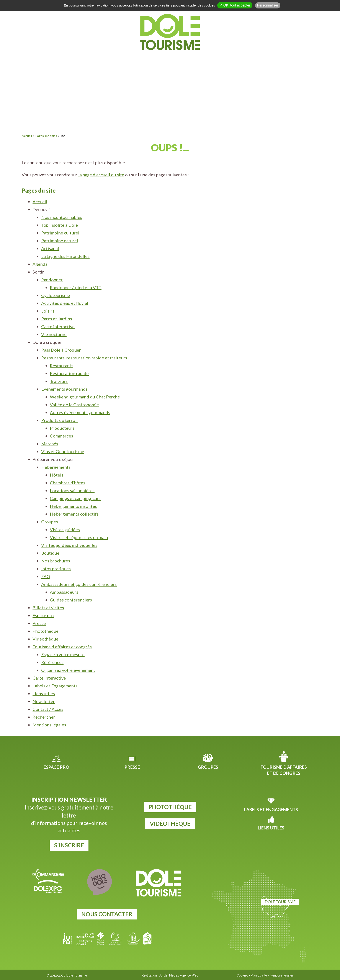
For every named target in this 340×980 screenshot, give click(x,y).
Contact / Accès (48, 709)
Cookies (242, 975)
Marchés (50, 444)
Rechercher (44, 717)
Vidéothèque (45, 639)
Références (52, 662)
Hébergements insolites (73, 506)
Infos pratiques (56, 569)
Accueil (27, 136)
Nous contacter (107, 914)
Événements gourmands (64, 389)
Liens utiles (44, 693)
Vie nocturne (54, 334)
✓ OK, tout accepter (235, 5)
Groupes (50, 522)
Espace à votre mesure (63, 654)
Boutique (50, 553)
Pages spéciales (46, 136)
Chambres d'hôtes (68, 483)
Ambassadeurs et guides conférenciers (79, 584)
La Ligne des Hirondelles (65, 256)
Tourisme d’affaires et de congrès (284, 770)
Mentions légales (49, 725)
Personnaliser (268, 5)
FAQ (46, 576)
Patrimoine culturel (60, 233)
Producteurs (62, 428)
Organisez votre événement (68, 670)
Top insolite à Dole (60, 225)
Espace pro (43, 615)
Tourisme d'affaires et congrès (62, 647)
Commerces (61, 436)
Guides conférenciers (71, 600)
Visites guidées (65, 529)
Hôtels (57, 475)
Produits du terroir (60, 420)
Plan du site (259, 975)
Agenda (113, 60)
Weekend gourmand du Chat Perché (85, 397)
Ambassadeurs (64, 592)
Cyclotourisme (56, 295)
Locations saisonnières (72, 490)
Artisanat (50, 248)
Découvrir (79, 60)
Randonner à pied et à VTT (76, 287)
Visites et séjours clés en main (79, 537)
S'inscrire (69, 845)
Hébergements (56, 467)
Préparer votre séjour (243, 60)
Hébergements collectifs (74, 514)
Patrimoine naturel (60, 241)
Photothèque (46, 631)
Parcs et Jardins (57, 319)
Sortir (140, 60)
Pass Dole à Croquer (61, 350)
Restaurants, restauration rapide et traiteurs (84, 358)
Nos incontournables (62, 217)
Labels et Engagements (55, 686)
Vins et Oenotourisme (63, 451)
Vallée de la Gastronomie (74, 405)
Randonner (52, 280)
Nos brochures (56, 561)
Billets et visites (48, 608)
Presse (39, 623)
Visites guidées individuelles (69, 545)
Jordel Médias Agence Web (179, 975)
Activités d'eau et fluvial (65, 303)
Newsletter (44, 701)
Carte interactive (58, 326)
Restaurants (62, 365)
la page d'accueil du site (101, 175)
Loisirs (48, 311)
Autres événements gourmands (80, 412)
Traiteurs (59, 381)
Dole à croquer (180, 60)
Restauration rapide (69, 373)
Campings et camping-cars (75, 498)
